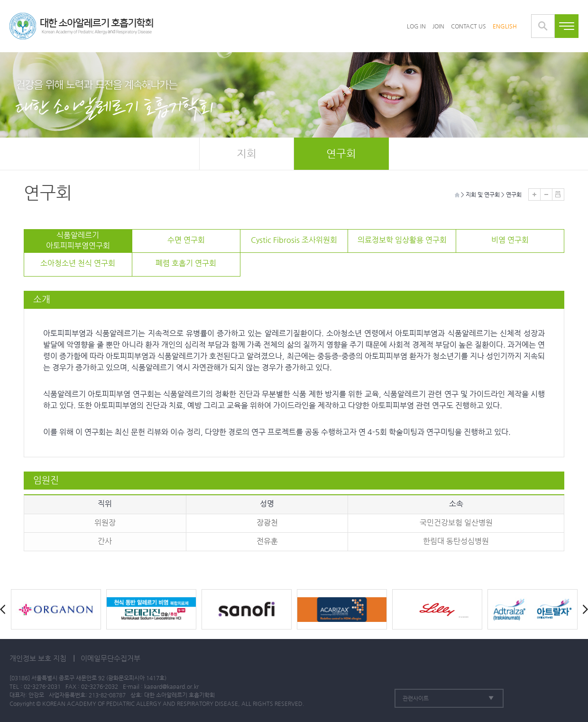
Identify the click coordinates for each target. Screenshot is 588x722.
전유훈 (267, 541)
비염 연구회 (510, 240)
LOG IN (416, 26)
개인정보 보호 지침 (38, 658)
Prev (5, 609)
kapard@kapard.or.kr (171, 686)
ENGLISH (505, 26)
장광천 (267, 523)
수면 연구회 (186, 240)
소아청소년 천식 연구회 (78, 263)
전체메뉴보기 (567, 26)
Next (583, 609)
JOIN (438, 26)
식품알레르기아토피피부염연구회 (78, 240)
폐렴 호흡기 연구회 (186, 263)
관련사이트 (416, 698)
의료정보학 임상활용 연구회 (402, 240)
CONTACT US (469, 26)
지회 (247, 153)
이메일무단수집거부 (110, 658)
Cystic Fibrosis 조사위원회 (294, 240)
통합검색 (543, 26)
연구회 (341, 153)
